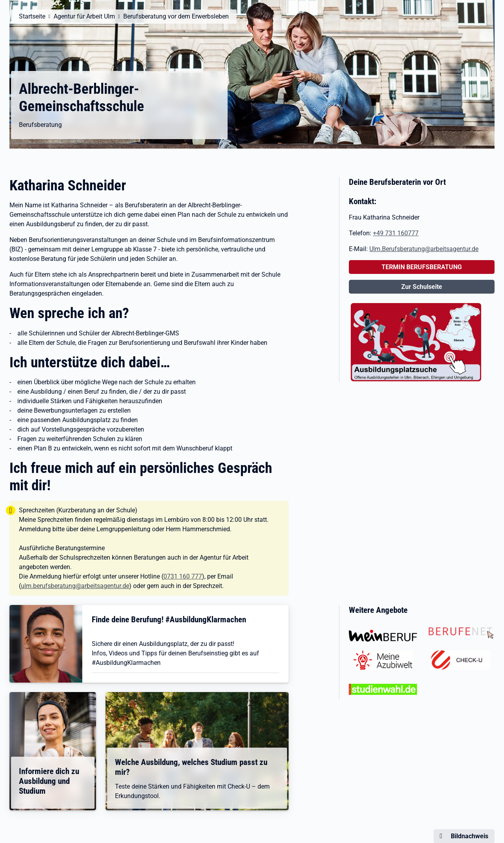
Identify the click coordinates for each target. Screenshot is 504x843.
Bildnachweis (470, 836)
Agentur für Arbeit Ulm (84, 16)
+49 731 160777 (396, 233)
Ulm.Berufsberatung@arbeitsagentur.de (424, 249)
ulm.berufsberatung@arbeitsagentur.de (75, 586)
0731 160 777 (183, 576)
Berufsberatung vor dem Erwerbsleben (176, 16)
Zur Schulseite (422, 287)
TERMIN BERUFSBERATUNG (422, 267)
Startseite (32, 16)
